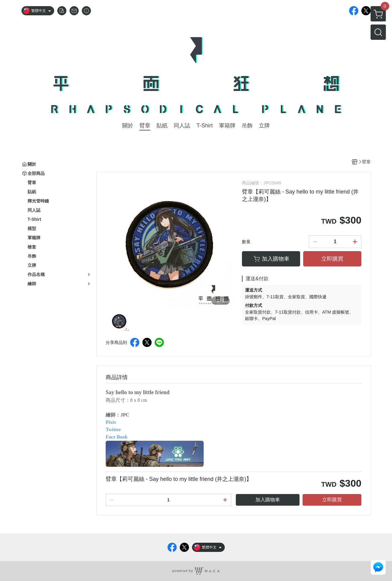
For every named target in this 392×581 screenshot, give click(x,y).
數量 (246, 242)
